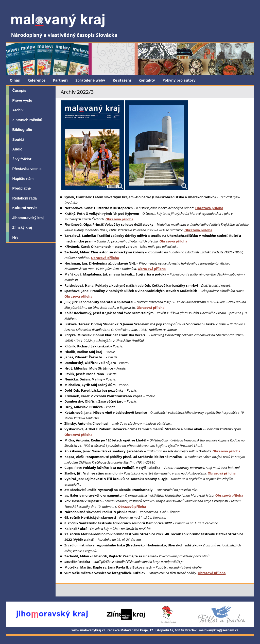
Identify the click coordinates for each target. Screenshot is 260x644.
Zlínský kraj (22, 227)
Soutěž (18, 140)
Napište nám (23, 179)
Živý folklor (22, 159)
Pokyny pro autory (179, 80)
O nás (15, 80)
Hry (15, 237)
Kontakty (147, 80)
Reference (36, 80)
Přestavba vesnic (27, 169)
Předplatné (22, 188)
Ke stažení (122, 80)
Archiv (18, 110)
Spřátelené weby (90, 80)
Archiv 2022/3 (77, 92)
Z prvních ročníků (27, 120)
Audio (18, 149)
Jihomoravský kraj (28, 218)
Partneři (60, 80)
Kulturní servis (25, 208)
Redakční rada (25, 198)
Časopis (19, 90)
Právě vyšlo (22, 100)
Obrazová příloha (209, 208)
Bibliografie (22, 130)
